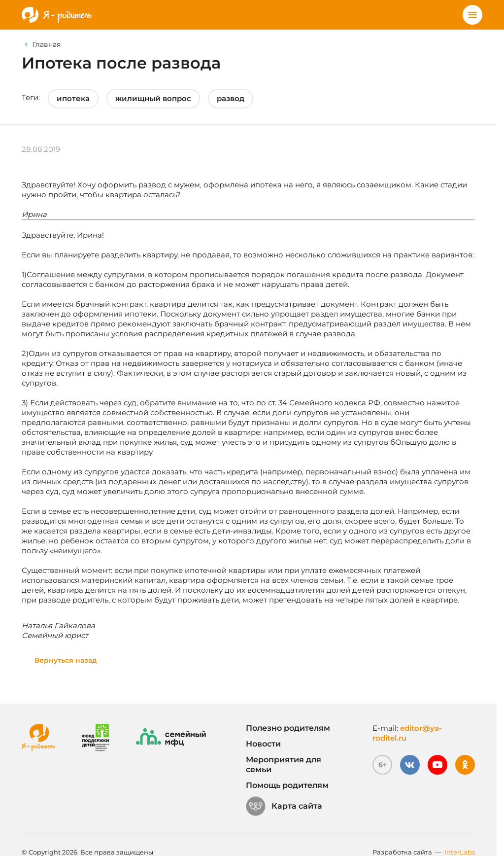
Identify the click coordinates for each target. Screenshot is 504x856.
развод (231, 98)
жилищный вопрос (153, 98)
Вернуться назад (66, 660)
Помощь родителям (287, 785)
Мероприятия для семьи (284, 765)
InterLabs (460, 852)
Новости (263, 744)
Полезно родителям (288, 728)
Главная (47, 44)
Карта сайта (284, 806)
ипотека (73, 98)
